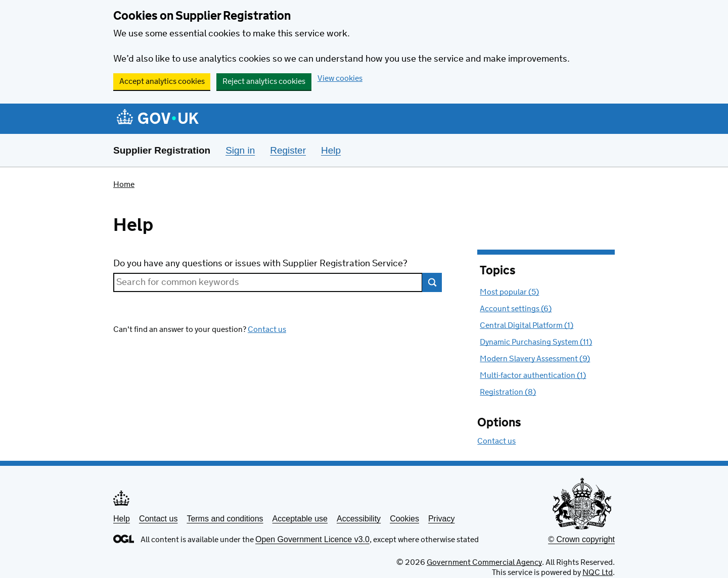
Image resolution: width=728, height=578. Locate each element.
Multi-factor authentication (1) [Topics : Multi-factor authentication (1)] (533, 376)
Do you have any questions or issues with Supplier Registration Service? (260, 264)
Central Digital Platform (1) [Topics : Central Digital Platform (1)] (527, 326)
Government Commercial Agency (484, 563)
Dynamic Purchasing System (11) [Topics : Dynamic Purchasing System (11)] (536, 342)
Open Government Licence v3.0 (312, 539)
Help (122, 519)
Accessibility (359, 519)
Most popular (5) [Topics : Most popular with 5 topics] (509, 292)
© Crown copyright (581, 539)
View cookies (340, 79)
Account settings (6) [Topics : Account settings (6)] (516, 309)
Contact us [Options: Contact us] (496, 441)
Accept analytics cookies (162, 82)
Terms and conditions (225, 519)
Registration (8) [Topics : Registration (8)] (508, 392)
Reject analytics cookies (264, 82)
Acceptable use (300, 519)
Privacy (441, 519)
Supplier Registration (162, 150)
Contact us (267, 330)
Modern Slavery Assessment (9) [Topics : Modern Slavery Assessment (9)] (535, 359)
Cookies (404, 519)
